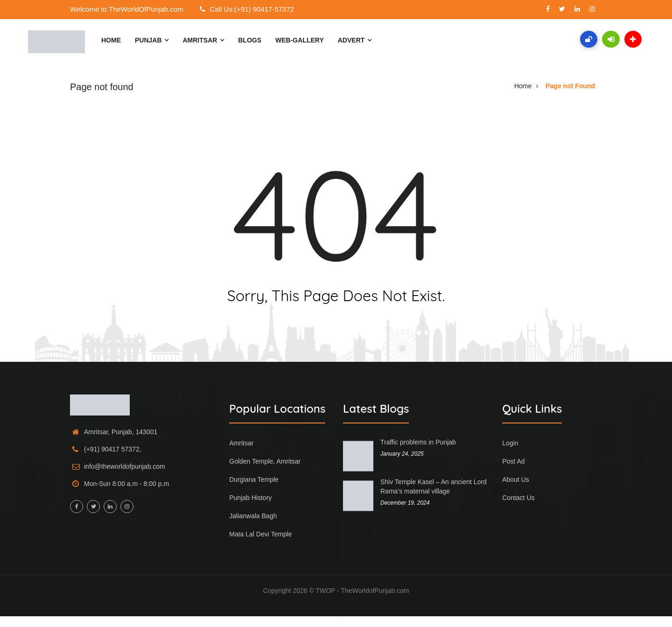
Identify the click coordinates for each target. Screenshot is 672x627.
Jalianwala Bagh (253, 516)
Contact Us (518, 498)
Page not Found (570, 86)
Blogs (250, 40)
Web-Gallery (300, 40)
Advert (355, 40)
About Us (516, 479)
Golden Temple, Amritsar (265, 461)
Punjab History (250, 498)
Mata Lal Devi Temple (260, 534)
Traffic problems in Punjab (418, 442)
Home (111, 40)
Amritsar (203, 40)
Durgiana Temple (254, 479)
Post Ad (513, 461)
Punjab (152, 40)
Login (510, 443)
